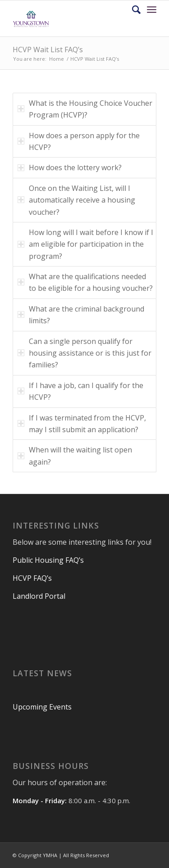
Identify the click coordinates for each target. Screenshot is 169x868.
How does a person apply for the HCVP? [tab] (79, 141)
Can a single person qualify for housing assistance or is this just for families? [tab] (84, 353)
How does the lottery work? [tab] (70, 167)
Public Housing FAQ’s (49, 560)
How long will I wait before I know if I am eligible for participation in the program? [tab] (85, 244)
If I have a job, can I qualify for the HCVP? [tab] (80, 391)
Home (57, 59)
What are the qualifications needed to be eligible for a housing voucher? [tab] (85, 282)
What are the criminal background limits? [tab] (81, 315)
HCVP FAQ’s (33, 578)
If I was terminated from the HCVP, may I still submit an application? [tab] (82, 424)
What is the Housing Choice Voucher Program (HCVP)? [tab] (85, 109)
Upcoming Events (42, 707)
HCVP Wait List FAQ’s (48, 50)
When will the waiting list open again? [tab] (75, 456)
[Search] (132, 9)
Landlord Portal (39, 596)
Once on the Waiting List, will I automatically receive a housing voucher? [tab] (76, 200)
